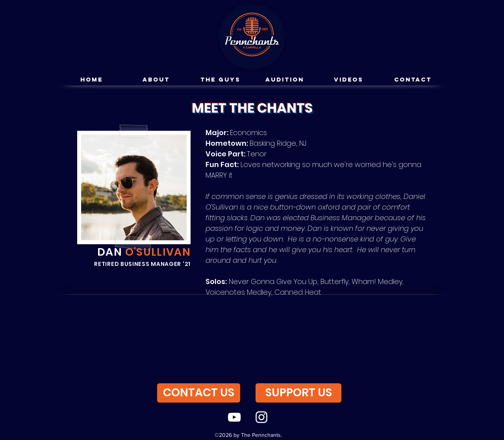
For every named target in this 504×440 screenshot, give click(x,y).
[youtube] (234, 417)
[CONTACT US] (199, 393)
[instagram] (261, 417)
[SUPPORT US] (298, 393)
